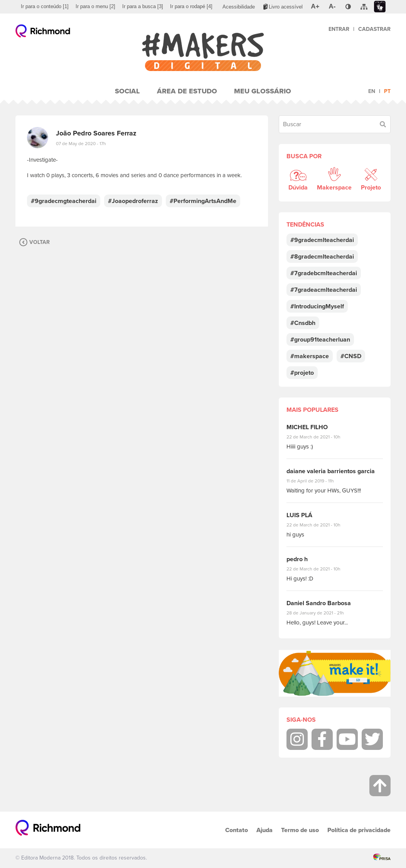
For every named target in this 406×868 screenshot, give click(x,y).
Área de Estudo (187, 91)
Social (127, 91)
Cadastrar (374, 29)
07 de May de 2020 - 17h (81, 144)
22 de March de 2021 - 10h (320, 437)
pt (387, 91)
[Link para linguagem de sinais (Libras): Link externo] (380, 7)
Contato (237, 830)
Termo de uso (300, 830)
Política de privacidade (359, 830)
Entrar (339, 29)
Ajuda (264, 830)
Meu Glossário (263, 91)
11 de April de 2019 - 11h (316, 481)
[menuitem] (45, 7)
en (372, 91)
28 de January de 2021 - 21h (321, 613)
